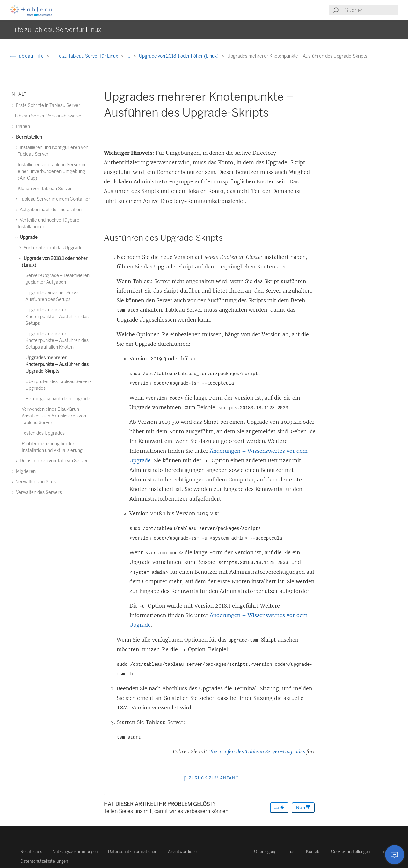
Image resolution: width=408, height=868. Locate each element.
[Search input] (371, 10)
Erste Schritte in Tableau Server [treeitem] (47, 106)
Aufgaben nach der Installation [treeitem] (50, 210)
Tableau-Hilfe (27, 56)
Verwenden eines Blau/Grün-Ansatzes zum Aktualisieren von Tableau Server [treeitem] (54, 416)
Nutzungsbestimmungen (75, 852)
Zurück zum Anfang (210, 778)
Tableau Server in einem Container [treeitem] (54, 199)
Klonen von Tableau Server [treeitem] (45, 189)
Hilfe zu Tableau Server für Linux (86, 56)
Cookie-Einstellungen (351, 852)
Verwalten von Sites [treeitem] (35, 482)
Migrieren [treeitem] (25, 471)
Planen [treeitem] (22, 127)
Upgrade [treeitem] (28, 237)
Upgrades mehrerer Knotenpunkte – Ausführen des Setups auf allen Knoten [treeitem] (57, 341)
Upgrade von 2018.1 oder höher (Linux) (179, 56)
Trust (291, 852)
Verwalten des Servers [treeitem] (38, 492)
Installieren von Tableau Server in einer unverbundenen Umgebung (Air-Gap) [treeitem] (51, 171)
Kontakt (313, 852)
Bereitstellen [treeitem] (28, 137)
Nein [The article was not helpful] (303, 807)
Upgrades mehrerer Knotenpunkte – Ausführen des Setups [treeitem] (57, 317)
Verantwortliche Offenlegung (222, 852)
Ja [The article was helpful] (279, 807)
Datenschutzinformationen (133, 852)
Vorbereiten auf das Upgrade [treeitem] (52, 248)
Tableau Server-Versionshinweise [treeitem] (48, 116)
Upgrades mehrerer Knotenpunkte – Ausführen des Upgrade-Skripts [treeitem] (57, 364)
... (129, 56)
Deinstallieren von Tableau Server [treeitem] (53, 461)
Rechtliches (31, 852)
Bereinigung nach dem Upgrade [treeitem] (58, 399)
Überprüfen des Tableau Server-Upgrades (257, 751)
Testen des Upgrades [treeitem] (43, 433)
